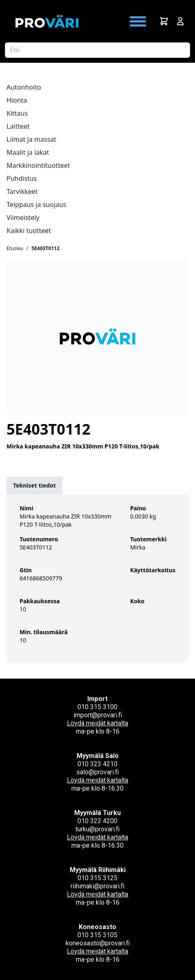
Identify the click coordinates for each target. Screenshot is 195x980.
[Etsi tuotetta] (97, 50)
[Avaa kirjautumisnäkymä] (180, 21)
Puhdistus (22, 178)
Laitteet (18, 126)
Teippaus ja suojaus (36, 204)
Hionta (17, 100)
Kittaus (17, 113)
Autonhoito (24, 87)
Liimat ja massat (31, 139)
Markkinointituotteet (38, 165)
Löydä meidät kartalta (97, 723)
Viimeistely (23, 218)
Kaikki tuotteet (29, 231)
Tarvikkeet (22, 191)
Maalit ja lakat (28, 152)
